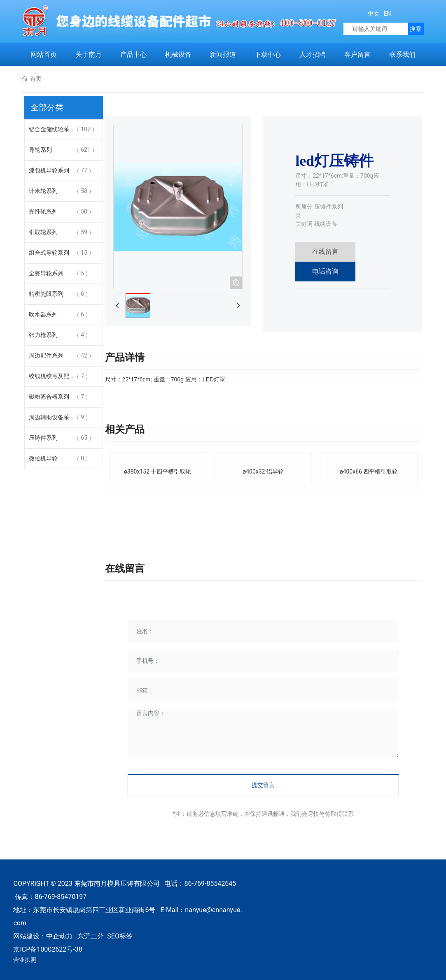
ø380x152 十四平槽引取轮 (158, 471)
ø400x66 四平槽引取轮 (369, 471)
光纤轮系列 (43, 211)
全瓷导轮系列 (46, 273)
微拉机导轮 (43, 458)
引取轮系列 (43, 232)
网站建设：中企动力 (43, 936)
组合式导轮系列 (49, 253)
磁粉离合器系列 (49, 397)
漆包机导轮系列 (49, 170)
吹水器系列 (43, 314)
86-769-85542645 (210, 884)
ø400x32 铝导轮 (263, 471)
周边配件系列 (46, 355)
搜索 (416, 29)
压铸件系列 (43, 438)
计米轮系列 (43, 191)
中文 (374, 14)
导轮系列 (40, 150)
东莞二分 (91, 936)
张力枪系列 (43, 335)
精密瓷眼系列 (46, 294)
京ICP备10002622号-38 (48, 949)
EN (386, 14)
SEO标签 (120, 936)
